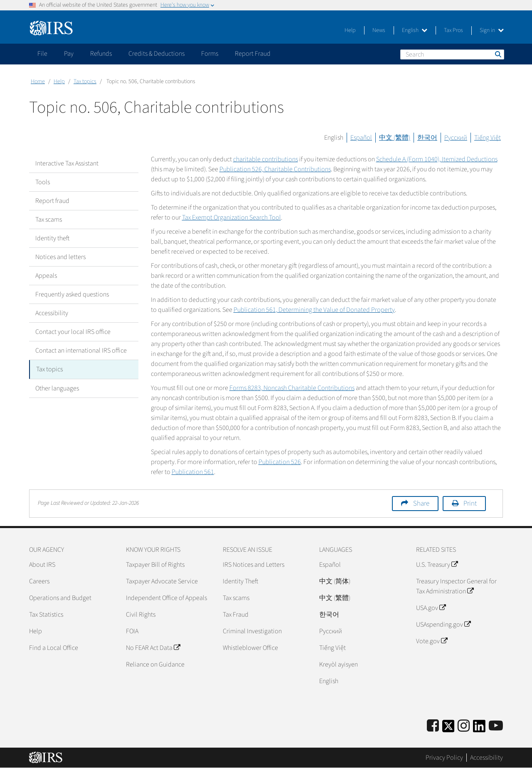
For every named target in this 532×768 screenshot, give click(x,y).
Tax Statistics (46, 615)
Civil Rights (141, 615)
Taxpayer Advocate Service (162, 581)
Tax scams (49, 220)
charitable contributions (266, 159)
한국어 (427, 138)
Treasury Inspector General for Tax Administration (456, 586)
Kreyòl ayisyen (339, 664)
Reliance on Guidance (155, 664)
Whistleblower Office (250, 648)
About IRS (42, 565)
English (415, 30)
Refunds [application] (101, 54)
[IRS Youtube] (496, 726)
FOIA (132, 631)
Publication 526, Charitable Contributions (275, 169)
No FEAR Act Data (153, 648)
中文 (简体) (335, 581)
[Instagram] (464, 726)
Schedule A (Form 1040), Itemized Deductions (437, 159)
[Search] (452, 54)
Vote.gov (432, 641)
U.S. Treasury (437, 565)
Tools (43, 182)
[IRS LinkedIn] (479, 729)
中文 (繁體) (395, 138)
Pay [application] (69, 54)
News (379, 30)
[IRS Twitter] (448, 729)
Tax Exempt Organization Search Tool (232, 217)
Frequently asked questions (72, 294)
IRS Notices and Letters (254, 565)
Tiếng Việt (488, 138)
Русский (456, 138)
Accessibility (52, 313)
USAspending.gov (443, 625)
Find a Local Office (54, 648)
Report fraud (52, 201)
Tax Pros (453, 30)
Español (361, 138)
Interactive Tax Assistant (67, 163)
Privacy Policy (444, 758)
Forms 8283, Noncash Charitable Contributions (292, 388)
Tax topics (85, 81)
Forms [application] (210, 54)
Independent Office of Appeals (166, 598)
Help (350, 30)
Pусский (331, 631)
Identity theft (52, 238)
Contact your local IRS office (73, 332)
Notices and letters (60, 257)
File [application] (42, 54)
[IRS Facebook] (433, 726)
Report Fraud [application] (253, 54)
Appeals (46, 276)
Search (498, 54)
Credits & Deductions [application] (156, 54)
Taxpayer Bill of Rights (155, 565)
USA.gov (431, 608)
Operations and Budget (60, 598)
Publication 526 (280, 462)
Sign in (492, 30)
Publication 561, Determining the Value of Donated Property (314, 310)
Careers (39, 581)
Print (470, 504)
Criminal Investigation (252, 631)
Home (38, 81)
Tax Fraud (236, 615)
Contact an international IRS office (81, 351)
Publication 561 (193, 472)
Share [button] (421, 504)
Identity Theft (240, 581)
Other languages (57, 388)
